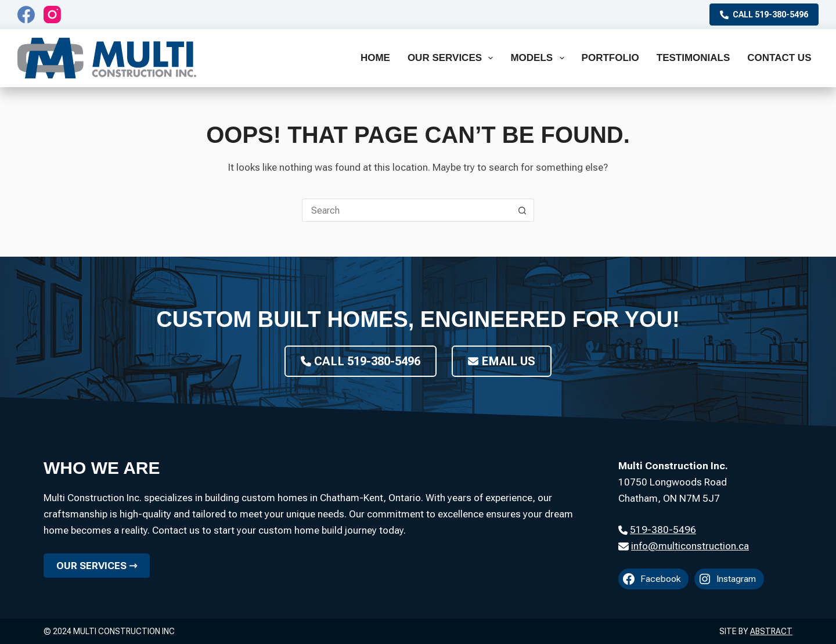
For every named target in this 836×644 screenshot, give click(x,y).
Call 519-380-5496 (764, 15)
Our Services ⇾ (97, 566)
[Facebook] (26, 15)
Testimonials (693, 58)
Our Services (453, 58)
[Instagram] (52, 15)
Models (539, 58)
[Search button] (522, 210)
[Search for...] (406, 210)
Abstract (771, 631)
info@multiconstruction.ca (690, 546)
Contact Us (779, 58)
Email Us (502, 361)
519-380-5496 (663, 530)
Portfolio (610, 58)
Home (375, 58)
